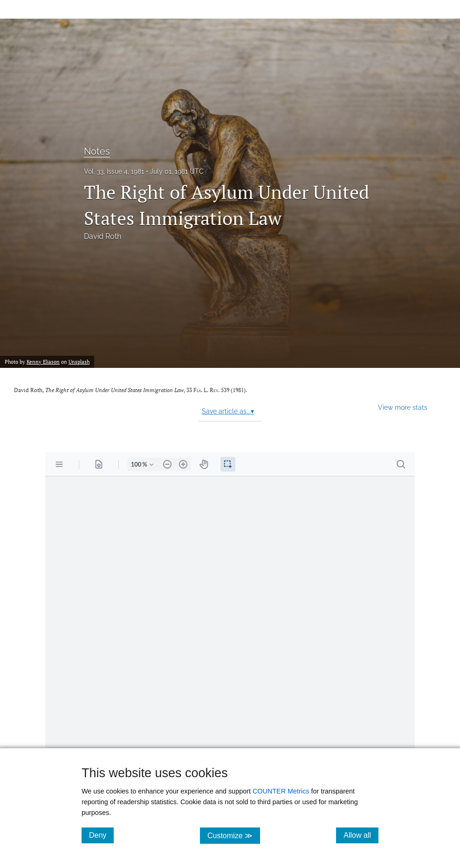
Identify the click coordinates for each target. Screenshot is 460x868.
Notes (97, 151)
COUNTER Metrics (281, 791)
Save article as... (228, 411)
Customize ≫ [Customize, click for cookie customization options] (234, 835)
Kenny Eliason (43, 362)
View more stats (403, 407)
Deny (101, 835)
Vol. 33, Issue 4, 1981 (114, 171)
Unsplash (79, 362)
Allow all (361, 835)
